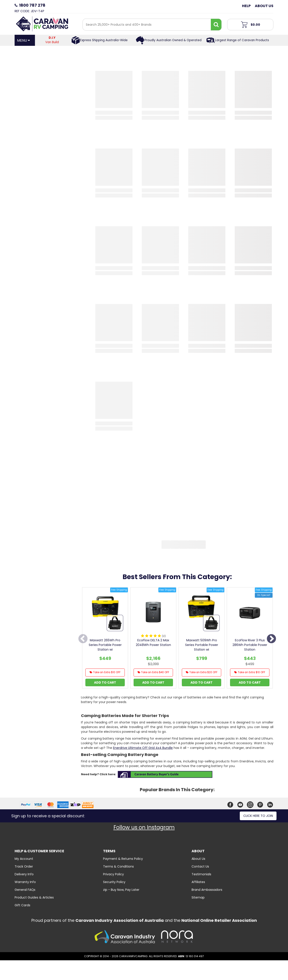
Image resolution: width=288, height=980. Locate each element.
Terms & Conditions (118, 866)
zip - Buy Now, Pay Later (121, 890)
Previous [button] (83, 639)
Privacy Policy (113, 874)
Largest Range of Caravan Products (242, 40)
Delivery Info (24, 874)
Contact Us (200, 866)
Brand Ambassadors (207, 890)
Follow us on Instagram (144, 827)
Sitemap (198, 897)
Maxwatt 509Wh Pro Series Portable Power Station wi (202, 645)
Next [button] (271, 639)
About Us (264, 6)
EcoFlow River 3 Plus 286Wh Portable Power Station (250, 645)
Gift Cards (22, 905)
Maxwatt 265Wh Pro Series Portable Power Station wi (105, 645)
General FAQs (25, 890)
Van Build (52, 40)
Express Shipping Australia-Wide (104, 40)
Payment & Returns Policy (123, 859)
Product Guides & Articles (34, 897)
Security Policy (114, 882)
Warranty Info (25, 882)
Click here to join (258, 816)
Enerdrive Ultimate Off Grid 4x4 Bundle (143, 748)
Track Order (24, 866)
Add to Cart (105, 682)
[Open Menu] (25, 40)
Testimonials (201, 874)
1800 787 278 (32, 5)
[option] (105, 639)
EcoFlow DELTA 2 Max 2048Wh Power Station (153, 643)
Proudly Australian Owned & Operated (173, 40)
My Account (24, 859)
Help (246, 6)
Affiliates (198, 882)
